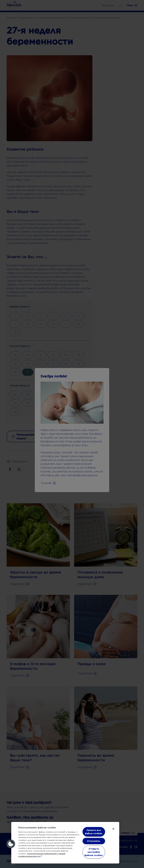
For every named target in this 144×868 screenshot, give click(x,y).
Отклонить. (94, 841)
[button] (11, 844)
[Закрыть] (113, 829)
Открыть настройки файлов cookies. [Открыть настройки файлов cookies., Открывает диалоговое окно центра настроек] (94, 852)
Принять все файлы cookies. (94, 832)
